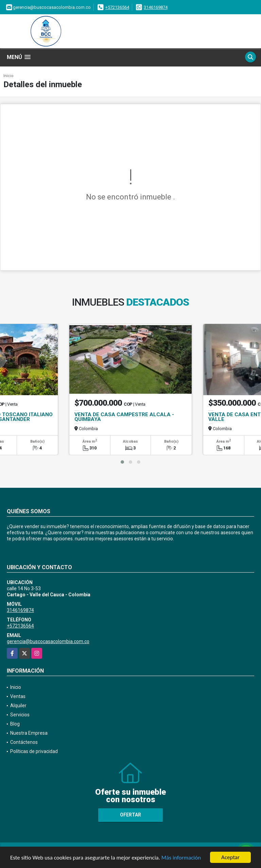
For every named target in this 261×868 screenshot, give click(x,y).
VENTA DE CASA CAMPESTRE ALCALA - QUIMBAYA (124, 417)
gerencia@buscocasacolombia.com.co (48, 641)
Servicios (20, 715)
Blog (15, 724)
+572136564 (117, 7)
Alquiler (18, 706)
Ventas (18, 696)
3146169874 (156, 7)
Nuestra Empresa (29, 733)
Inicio (8, 76)
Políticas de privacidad (34, 751)
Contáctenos (24, 742)
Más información (181, 858)
